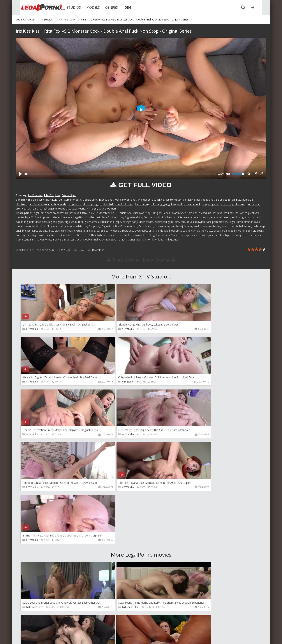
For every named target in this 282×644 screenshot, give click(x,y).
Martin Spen (69, 195)
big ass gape (223, 200)
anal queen (144, 200)
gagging (165, 204)
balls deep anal (205, 200)
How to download (68, 627)
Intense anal (106, 200)
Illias (58, 195)
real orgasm (50, 208)
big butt (236, 200)
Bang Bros (32, 555)
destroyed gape (93, 204)
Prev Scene (123, 260)
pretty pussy (23, 208)
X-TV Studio (26, 250)
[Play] (21, 174)
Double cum (90, 200)
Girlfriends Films (35, 502)
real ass (36, 208)
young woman (107, 208)
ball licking (189, 200)
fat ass (155, 204)
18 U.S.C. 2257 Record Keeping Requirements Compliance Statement (133, 637)
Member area (42, 627)
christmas (22, 204)
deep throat (75, 204)
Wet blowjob (122, 200)
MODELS (88, 7)
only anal (214, 204)
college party (59, 204)
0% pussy (38, 200)
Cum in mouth (73, 200)
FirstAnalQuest (114, 555)
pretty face (253, 204)
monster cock (192, 204)
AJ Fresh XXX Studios (198, 555)
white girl (92, 208)
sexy (74, 208)
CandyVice (32, 608)
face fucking (142, 204)
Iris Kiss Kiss (35, 195)
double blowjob (124, 204)
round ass (64, 208)
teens (82, 208)
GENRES (106, 7)
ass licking (158, 200)
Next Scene (159, 260)
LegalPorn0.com (43, 637)
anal (134, 200)
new (204, 204)
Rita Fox (49, 195)
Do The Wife (194, 502)
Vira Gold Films (115, 608)
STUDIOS (68, 7)
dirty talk (109, 204)
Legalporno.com (36, 7)
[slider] (120, 174)
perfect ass (239, 204)
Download (96, 250)
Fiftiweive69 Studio (197, 608)
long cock (177, 204)
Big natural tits (54, 200)
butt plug (248, 200)
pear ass (226, 204)
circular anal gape (39, 204)
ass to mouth (173, 200)
